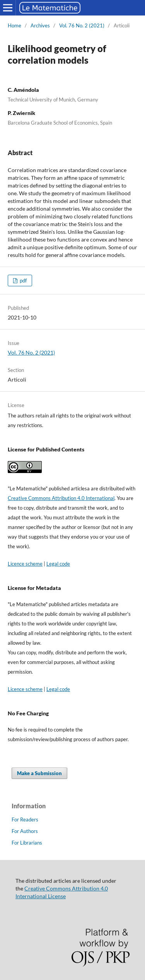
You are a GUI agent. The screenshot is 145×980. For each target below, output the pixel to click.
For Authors (25, 831)
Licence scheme (25, 564)
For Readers (25, 819)
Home (14, 25)
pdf (23, 280)
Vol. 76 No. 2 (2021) (82, 25)
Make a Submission (39, 773)
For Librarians (27, 843)
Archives (40, 25)
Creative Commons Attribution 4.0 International (61, 498)
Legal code (58, 564)
